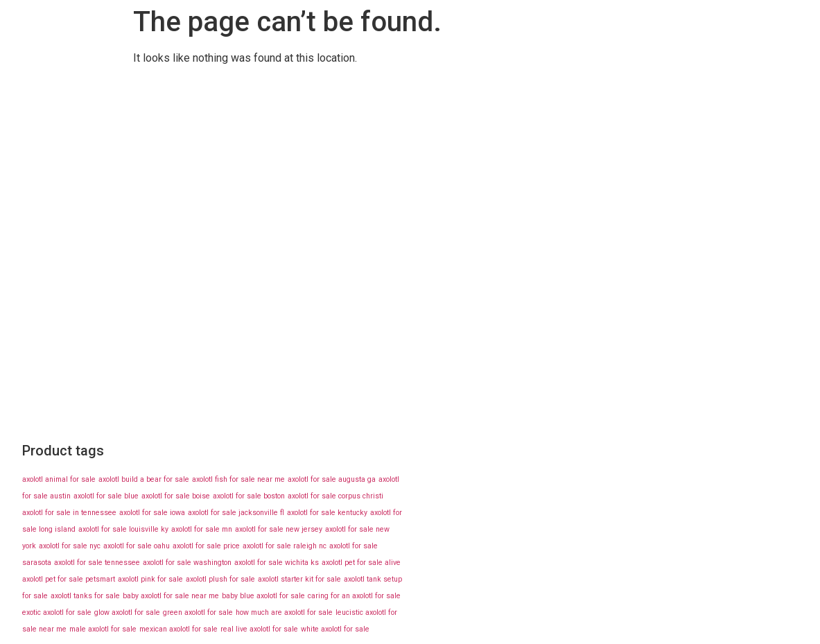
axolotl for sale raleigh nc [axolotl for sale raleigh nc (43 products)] (285, 546)
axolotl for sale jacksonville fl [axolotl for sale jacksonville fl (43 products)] (236, 513)
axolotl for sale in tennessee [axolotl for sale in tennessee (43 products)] (69, 513)
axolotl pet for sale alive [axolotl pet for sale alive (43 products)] (361, 563)
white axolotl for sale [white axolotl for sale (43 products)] (335, 629)
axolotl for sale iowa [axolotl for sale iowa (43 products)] (152, 513)
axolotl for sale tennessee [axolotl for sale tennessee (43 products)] (97, 563)
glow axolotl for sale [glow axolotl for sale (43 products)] (127, 612)
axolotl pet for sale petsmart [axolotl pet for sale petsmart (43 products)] (69, 579)
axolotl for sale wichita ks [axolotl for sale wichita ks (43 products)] (277, 563)
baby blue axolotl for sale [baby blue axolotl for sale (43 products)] (263, 596)
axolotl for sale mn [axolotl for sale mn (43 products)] (202, 529)
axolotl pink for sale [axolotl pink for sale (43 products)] (150, 579)
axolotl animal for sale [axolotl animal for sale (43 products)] (59, 479)
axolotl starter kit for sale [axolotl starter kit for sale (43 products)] (299, 579)
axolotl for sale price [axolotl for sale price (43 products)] (206, 546)
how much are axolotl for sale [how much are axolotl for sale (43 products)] (284, 612)
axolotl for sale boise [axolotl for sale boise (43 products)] (176, 496)
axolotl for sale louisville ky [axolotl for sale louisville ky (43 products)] (123, 529)
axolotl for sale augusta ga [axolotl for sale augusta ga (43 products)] (332, 479)
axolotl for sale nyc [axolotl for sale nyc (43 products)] (70, 546)
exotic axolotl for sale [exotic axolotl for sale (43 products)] (57, 612)
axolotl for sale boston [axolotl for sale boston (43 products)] (249, 496)
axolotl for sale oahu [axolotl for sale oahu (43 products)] (137, 546)
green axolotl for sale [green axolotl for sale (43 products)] (198, 612)
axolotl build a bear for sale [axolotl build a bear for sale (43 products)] (144, 479)
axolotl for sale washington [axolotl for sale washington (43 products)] (187, 563)
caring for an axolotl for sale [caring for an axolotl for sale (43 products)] (354, 596)
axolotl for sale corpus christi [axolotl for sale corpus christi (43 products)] (335, 496)
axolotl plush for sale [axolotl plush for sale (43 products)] (220, 579)
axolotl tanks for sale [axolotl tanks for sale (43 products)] (85, 596)
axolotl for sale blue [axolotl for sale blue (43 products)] (106, 496)
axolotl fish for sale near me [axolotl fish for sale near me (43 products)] (238, 479)
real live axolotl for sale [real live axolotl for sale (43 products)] (259, 629)
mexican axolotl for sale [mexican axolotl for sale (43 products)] (178, 629)
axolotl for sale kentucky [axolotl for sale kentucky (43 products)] (327, 513)
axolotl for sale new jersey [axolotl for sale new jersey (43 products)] (279, 529)
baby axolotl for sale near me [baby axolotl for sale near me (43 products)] (171, 596)
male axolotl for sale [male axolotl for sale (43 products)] (103, 629)
